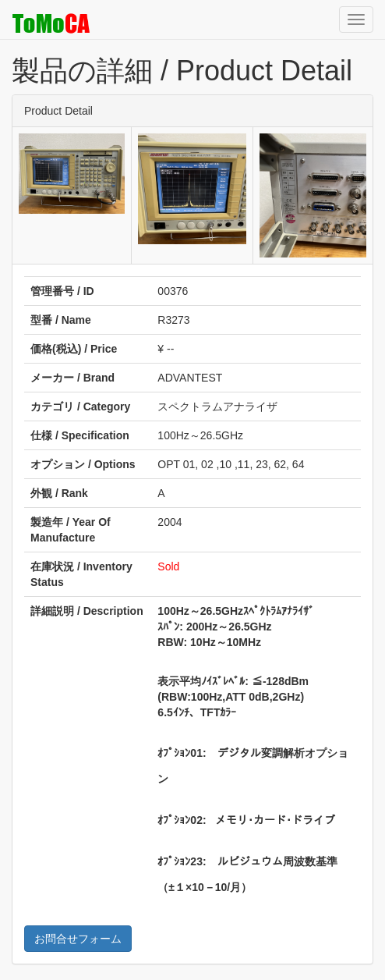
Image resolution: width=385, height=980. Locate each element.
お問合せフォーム (78, 939)
